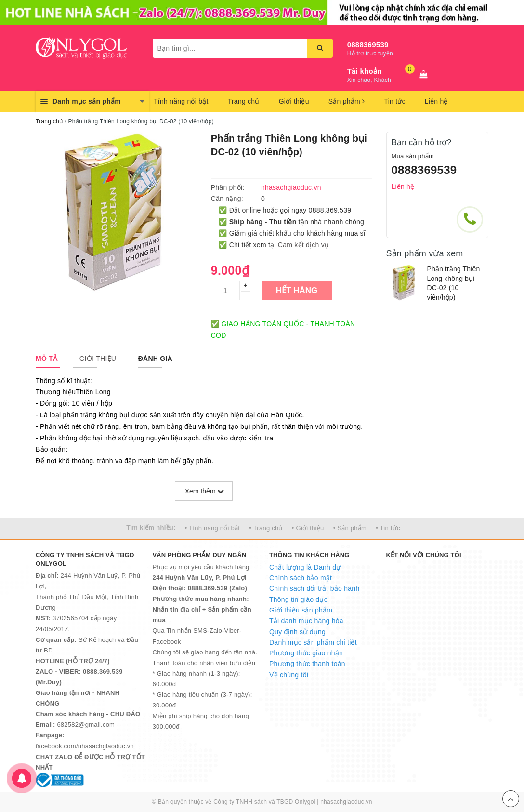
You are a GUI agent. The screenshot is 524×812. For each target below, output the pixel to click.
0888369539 (368, 45)
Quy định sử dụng (297, 632)
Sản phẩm (347, 101)
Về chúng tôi (289, 675)
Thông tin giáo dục (298, 599)
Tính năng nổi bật (181, 101)
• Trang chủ (266, 528)
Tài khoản (365, 71)
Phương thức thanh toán (307, 664)
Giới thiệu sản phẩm (301, 610)
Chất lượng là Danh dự (305, 567)
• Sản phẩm (350, 528)
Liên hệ (436, 101)
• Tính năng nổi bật (212, 528)
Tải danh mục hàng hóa (306, 621)
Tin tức (394, 101)
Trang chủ (244, 101)
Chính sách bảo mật (301, 578)
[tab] (46, 359)
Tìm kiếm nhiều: (151, 527)
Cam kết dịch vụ (303, 245)
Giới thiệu (294, 101)
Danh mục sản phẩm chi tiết (313, 642)
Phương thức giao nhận (306, 653)
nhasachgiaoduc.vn (346, 802)
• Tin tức (388, 528)
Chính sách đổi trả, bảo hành (314, 588)
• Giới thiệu (308, 528)
